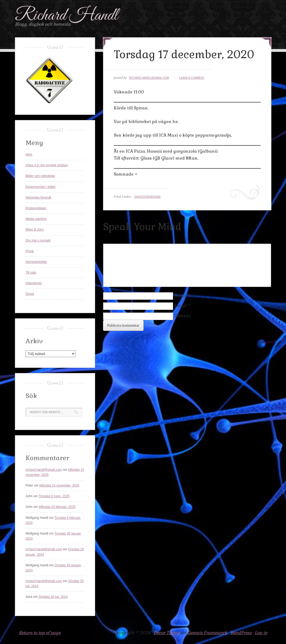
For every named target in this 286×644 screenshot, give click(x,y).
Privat (30, 251)
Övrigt (30, 294)
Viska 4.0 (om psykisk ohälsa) (47, 165)
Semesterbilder (36, 262)
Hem (29, 155)
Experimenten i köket (41, 187)
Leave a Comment (192, 78)
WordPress (241, 633)
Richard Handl (66, 16)
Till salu (31, 272)
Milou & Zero (35, 230)
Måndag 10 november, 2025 (59, 485)
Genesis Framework (207, 633)
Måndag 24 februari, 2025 (57, 507)
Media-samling (36, 219)
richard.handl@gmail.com (149, 78)
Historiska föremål (38, 197)
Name (181, 296)
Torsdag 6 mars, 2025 (54, 496)
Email (181, 306)
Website (183, 316)
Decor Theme (167, 633)
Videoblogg (34, 283)
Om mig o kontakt (38, 240)
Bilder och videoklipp (40, 176)
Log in (261, 633)
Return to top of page (40, 633)
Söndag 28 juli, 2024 (53, 597)
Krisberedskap (36, 208)
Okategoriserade (147, 197)
